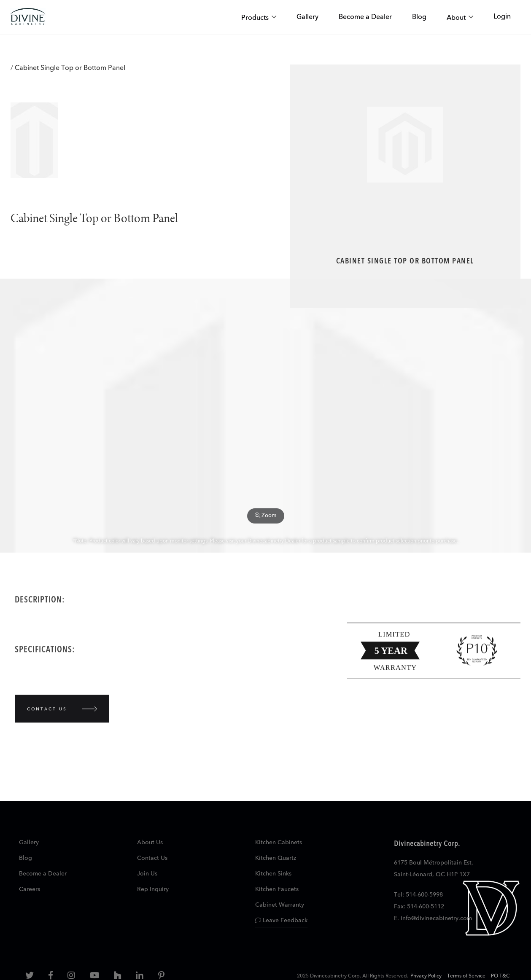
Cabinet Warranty (280, 905)
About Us (150, 843)
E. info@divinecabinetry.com (433, 918)
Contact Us (152, 858)
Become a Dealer (43, 874)
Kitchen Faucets (277, 889)
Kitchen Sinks (273, 874)
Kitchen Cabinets (279, 843)
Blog (26, 858)
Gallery (29, 843)
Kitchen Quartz (276, 858)
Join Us (147, 874)
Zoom (266, 516)
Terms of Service (466, 976)
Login (502, 17)
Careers (30, 889)
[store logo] (28, 17)
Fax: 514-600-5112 (419, 907)
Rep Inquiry (153, 889)
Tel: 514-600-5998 (418, 895)
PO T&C (500, 976)
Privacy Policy (426, 976)
